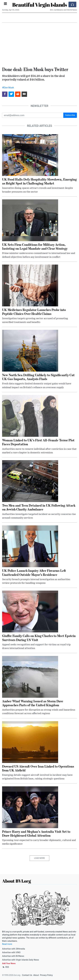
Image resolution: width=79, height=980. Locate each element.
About (36, 975)
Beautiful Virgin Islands (39, 5)
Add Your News (9, 963)
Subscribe (70, 115)
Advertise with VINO (11, 952)
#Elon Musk (8, 88)
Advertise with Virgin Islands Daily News (21, 960)
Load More (40, 858)
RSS (6, 967)
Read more (7, 944)
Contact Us (27, 975)
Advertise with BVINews (13, 956)
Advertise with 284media (14, 949)
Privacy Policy (46, 975)
